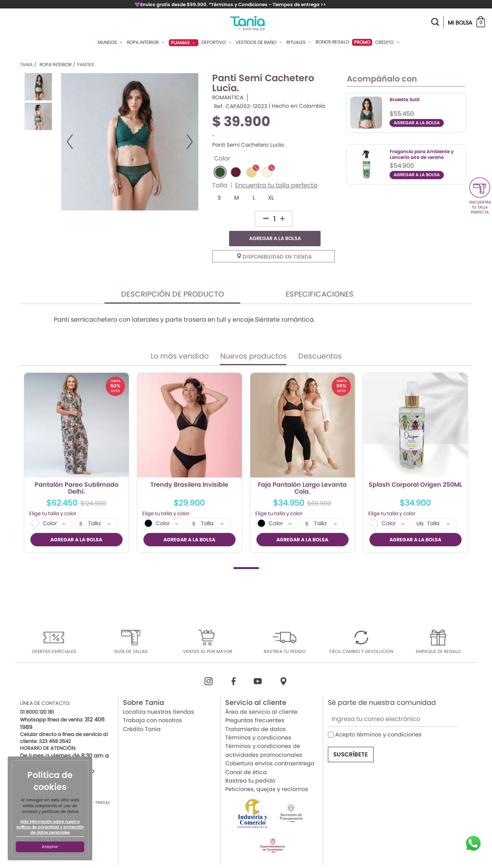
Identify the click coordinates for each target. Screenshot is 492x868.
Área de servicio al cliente (261, 696)
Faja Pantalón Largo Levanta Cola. (302, 473)
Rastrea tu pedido (250, 765)
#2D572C (220, 172)
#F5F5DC (267, 172)
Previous (70, 142)
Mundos (111, 42)
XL (271, 198)
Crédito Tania (142, 713)
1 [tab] (246, 552)
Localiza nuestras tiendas (159, 696)
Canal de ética (246, 756)
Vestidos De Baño (259, 42)
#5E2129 (236, 172)
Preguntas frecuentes (255, 705)
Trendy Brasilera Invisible (189, 470)
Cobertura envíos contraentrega (270, 748)
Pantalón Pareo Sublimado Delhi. (76, 473)
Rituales (299, 42)
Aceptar (50, 847)
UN (420, 509)
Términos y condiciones (258, 722)
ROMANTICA (228, 98)
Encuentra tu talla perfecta (276, 185)
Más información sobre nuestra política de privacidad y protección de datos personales (50, 827)
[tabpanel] (76, 447)
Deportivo (217, 42)
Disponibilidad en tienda (274, 241)
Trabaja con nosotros (153, 705)
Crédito (388, 42)
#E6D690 (252, 172)
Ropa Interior (146, 42)
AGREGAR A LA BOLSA (296, 219)
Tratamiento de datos (256, 713)
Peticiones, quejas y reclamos (267, 774)
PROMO (362, 42)
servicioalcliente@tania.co (57, 756)
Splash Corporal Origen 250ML (415, 470)
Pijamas (184, 43)
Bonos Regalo (332, 42)
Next (190, 142)
